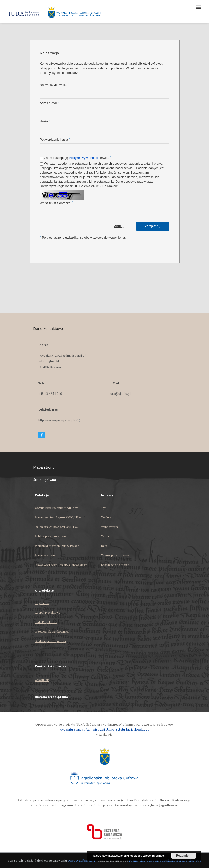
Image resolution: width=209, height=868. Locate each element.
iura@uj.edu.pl (120, 394)
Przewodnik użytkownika (52, 631)
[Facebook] (42, 435)
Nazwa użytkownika (55, 85)
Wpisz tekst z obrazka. (56, 203)
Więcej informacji (154, 856)
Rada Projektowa (46, 622)
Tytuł (105, 508)
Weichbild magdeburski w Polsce (57, 546)
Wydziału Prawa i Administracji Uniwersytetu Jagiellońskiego (105, 729)
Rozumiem (184, 856)
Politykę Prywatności (83, 158)
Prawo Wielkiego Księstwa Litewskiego (61, 565)
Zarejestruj (153, 226)
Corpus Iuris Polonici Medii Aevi (57, 508)
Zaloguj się (42, 680)
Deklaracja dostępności (50, 641)
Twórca (106, 517)
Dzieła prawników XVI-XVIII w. (56, 527)
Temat (106, 536)
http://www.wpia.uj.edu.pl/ (59, 420)
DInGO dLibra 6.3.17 (82, 860)
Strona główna (45, 480)
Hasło (45, 121)
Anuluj (119, 226)
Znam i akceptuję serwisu (78, 158)
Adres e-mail (50, 103)
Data (104, 546)
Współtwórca (110, 527)
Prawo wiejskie (45, 555)
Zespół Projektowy (48, 612)
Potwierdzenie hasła (55, 140)
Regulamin (42, 603)
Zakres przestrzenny (115, 555)
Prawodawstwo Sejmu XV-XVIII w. (59, 517)
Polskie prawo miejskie (50, 536)
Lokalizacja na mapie (115, 565)
